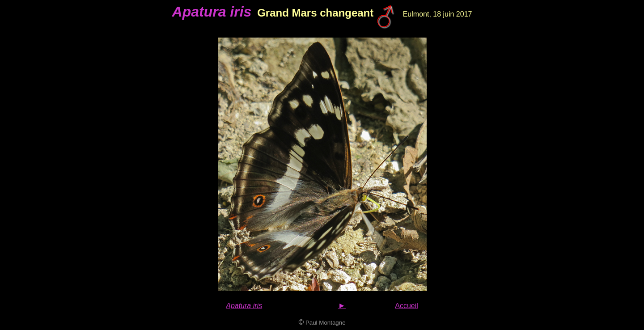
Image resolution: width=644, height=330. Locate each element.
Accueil (407, 306)
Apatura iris (244, 306)
